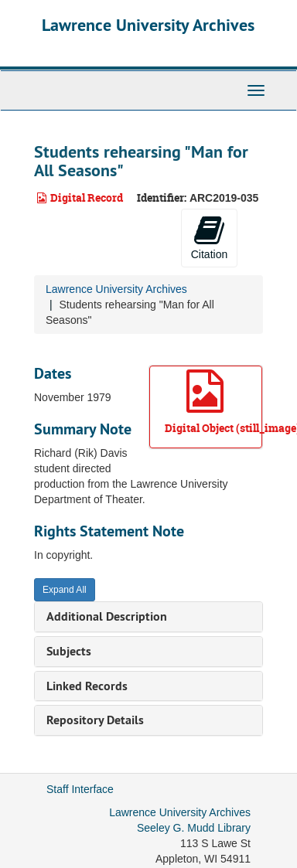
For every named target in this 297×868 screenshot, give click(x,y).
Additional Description (107, 616)
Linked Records (87, 686)
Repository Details (95, 720)
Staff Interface (80, 789)
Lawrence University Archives (148, 25)
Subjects (69, 651)
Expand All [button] (65, 590)
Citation (209, 237)
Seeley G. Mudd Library (194, 828)
